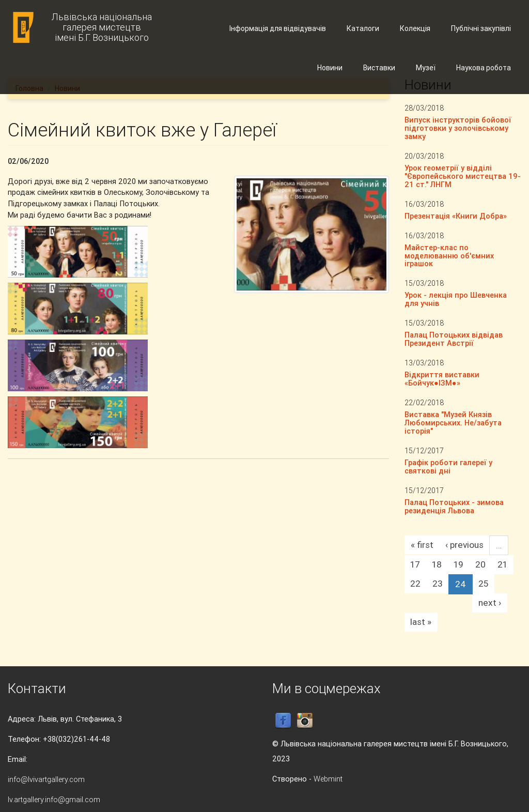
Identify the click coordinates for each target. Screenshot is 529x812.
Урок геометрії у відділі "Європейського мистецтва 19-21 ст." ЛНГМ (463, 176)
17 (415, 564)
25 (483, 584)
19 (458, 564)
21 (502, 564)
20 (480, 564)
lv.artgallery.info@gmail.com (54, 799)
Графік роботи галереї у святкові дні (448, 466)
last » (421, 622)
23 (438, 584)
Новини (330, 68)
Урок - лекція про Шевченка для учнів (456, 299)
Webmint (328, 779)
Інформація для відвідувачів (278, 28)
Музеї (426, 68)
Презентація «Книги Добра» (456, 216)
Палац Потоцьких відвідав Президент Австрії (454, 339)
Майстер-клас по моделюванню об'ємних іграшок (449, 256)
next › (490, 603)
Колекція (415, 28)
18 (437, 564)
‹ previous (464, 545)
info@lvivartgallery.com (46, 779)
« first (422, 545)
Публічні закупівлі (481, 28)
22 (415, 584)
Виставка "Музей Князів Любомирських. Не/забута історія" (453, 423)
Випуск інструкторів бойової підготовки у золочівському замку (458, 128)
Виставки (379, 68)
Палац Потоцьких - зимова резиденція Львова (454, 506)
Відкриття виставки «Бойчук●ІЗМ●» (442, 379)
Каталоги (363, 28)
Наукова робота (484, 68)
